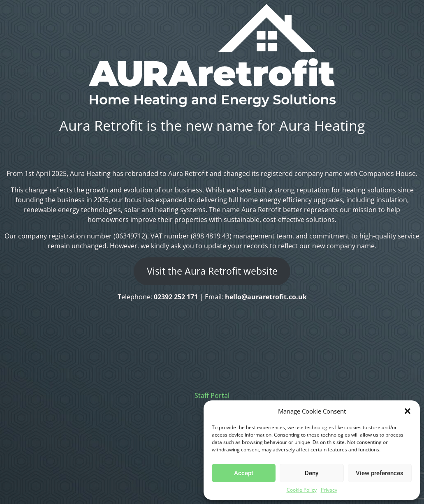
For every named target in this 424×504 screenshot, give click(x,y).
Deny (312, 473)
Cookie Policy (302, 490)
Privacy (329, 490)
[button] (408, 411)
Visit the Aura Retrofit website (212, 271)
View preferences (380, 473)
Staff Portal (212, 395)
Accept (244, 473)
